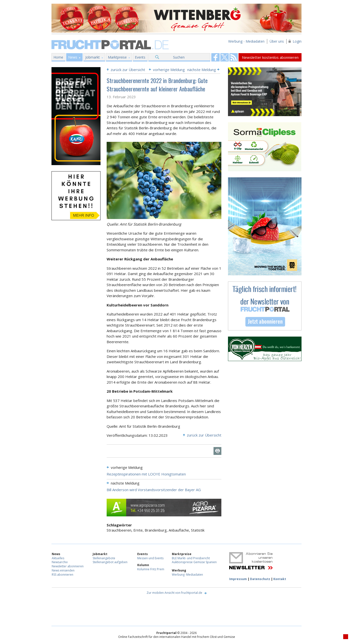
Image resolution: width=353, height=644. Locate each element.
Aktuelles (58, 558)
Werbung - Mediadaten (246, 41)
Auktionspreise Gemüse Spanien (194, 562)
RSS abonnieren (63, 575)
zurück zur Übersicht (128, 70)
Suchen (179, 57)
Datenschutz (260, 579)
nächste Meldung (202, 70)
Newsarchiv (60, 562)
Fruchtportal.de (111, 44)
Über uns (277, 41)
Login (297, 41)
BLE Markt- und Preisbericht (191, 558)
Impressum (238, 579)
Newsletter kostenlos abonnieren (270, 57)
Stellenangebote (104, 558)
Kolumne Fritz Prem (151, 569)
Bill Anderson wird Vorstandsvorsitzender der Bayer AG (154, 490)
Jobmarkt (93, 57)
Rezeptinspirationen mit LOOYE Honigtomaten (146, 474)
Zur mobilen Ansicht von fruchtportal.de (174, 593)
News (73, 57)
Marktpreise (117, 57)
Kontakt (280, 579)
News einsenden (63, 570)
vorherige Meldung (169, 70)
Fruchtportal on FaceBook (215, 57)
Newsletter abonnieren (68, 566)
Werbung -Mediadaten (187, 575)
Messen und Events (150, 558)
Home (58, 57)
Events (140, 57)
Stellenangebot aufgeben (110, 562)
